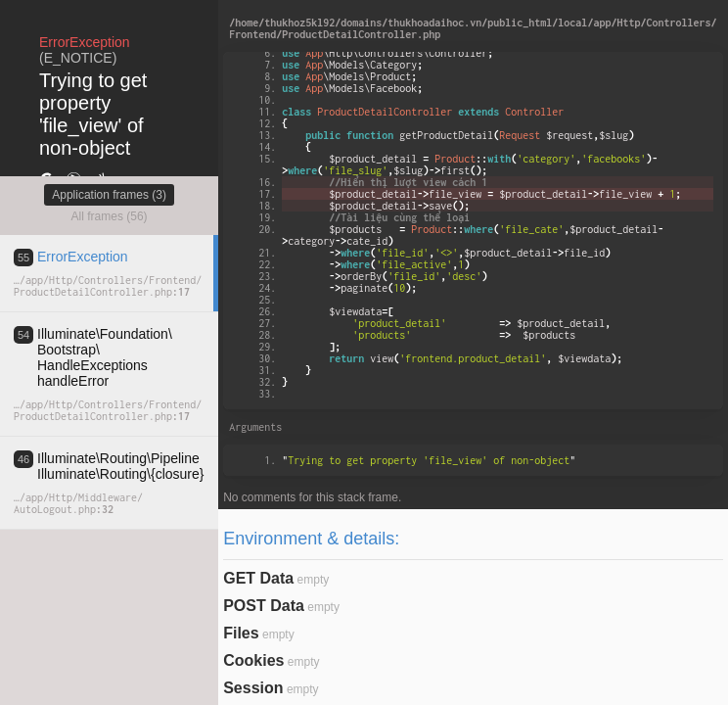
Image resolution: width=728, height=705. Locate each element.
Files (241, 633)
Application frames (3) (109, 195)
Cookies (253, 660)
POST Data (264, 606)
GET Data (258, 578)
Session (253, 688)
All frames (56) (110, 216)
